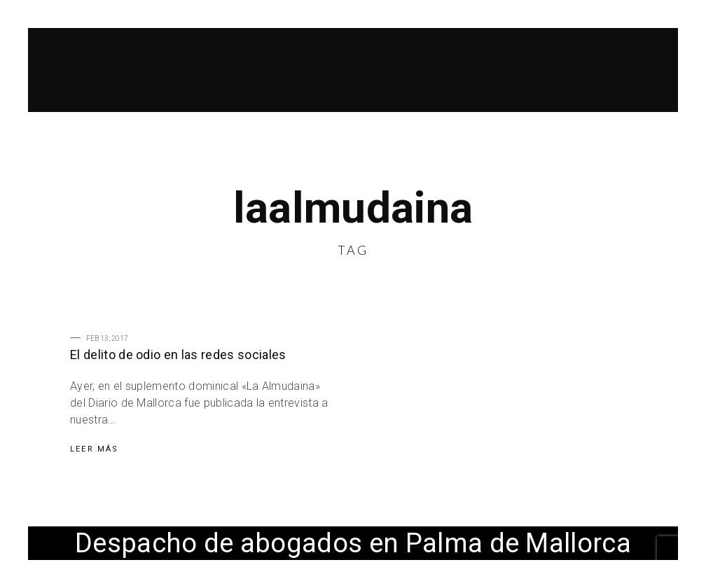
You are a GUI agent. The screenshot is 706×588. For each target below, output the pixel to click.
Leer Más (95, 449)
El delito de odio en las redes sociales (178, 355)
